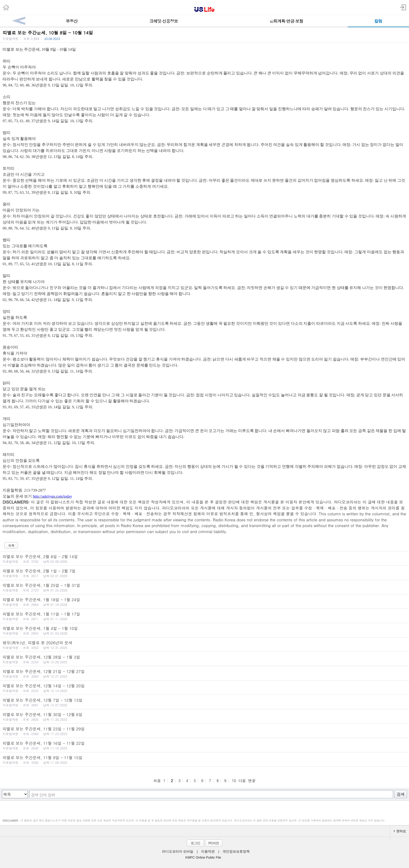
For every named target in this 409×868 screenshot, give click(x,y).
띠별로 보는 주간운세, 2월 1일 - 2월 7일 (204, 573)
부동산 (72, 21)
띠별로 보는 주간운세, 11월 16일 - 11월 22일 (204, 745)
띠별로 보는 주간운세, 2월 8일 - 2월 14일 (204, 559)
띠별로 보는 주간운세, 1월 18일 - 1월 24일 (204, 602)
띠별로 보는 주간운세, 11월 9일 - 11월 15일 (204, 760)
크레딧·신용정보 (164, 21)
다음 (242, 781)
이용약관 (208, 852)
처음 (157, 781)
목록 (11, 545)
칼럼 (378, 21)
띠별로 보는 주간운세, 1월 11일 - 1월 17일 (204, 616)
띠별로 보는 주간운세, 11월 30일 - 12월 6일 (204, 717)
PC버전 (214, 843)
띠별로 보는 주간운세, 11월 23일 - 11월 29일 (204, 731)
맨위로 (400, 831)
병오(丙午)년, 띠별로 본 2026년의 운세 (204, 645)
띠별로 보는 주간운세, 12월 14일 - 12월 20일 (204, 688)
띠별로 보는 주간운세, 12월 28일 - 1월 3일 (204, 659)
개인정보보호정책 (236, 852)
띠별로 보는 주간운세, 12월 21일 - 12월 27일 (204, 674)
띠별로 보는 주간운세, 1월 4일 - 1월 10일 (204, 630)
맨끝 (252, 781)
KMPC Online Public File (203, 858)
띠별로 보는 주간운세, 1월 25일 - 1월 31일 (204, 587)
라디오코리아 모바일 (178, 852)
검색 (401, 794)
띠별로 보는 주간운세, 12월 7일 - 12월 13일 (204, 702)
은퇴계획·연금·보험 (286, 21)
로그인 (195, 843)
